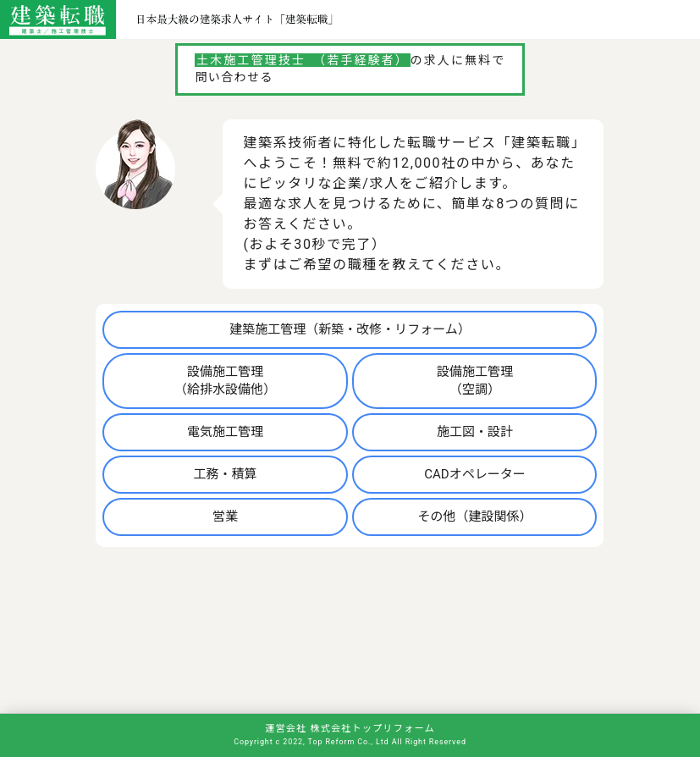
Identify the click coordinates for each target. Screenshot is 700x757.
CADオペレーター (474, 474)
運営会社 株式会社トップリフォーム (350, 729)
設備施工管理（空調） (475, 381)
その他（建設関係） (474, 517)
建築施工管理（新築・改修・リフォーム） (350, 329)
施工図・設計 (475, 432)
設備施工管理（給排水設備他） (225, 381)
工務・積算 (226, 474)
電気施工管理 (225, 432)
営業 (225, 517)
